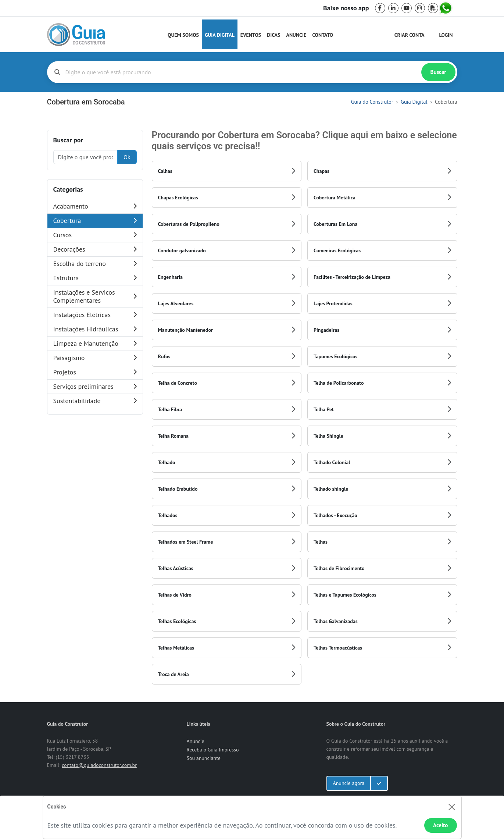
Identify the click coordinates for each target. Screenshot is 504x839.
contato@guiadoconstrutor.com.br (99, 765)
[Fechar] (452, 807)
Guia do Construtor (372, 102)
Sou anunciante (204, 758)
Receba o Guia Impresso (213, 750)
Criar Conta (410, 35)
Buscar (438, 72)
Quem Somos (183, 35)
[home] (76, 35)
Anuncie (296, 35)
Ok (127, 157)
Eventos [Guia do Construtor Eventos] (251, 35)
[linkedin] (393, 8)
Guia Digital (220, 35)
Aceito (440, 825)
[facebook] (380, 8)
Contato (323, 35)
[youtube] (407, 8)
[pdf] (433, 8)
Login (446, 35)
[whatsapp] (446, 8)
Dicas (274, 35)
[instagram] (420, 8)
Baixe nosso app (346, 8)
